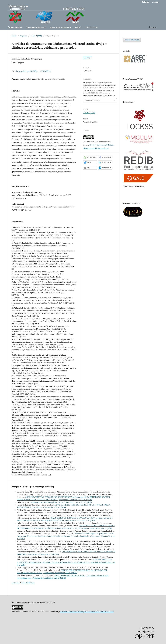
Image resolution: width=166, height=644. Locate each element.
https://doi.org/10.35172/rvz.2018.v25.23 (33, 71)
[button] (90, 157)
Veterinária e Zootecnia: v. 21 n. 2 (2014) (95, 528)
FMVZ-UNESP (92, 27)
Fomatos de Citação (93, 100)
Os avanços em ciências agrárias (44, 502)
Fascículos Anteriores (36, 27)
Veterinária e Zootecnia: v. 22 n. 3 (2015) (60, 573)
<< (13, 582)
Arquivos (23, 36)
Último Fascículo (15, 27)
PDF (88, 58)
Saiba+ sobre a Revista (60, 27)
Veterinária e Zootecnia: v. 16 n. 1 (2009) (50, 507)
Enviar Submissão (132, 40)
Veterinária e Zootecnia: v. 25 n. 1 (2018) (75, 502)
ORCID (78, 27)
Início (14, 36)
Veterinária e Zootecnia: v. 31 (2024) (80, 520)
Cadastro (145, 2)
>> (33, 582)
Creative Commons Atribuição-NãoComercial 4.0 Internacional (87, 611)
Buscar (152, 27)
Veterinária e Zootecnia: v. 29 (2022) (43, 554)
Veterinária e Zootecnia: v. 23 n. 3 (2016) (75, 500)
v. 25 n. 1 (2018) (36, 36)
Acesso (155, 2)
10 (30, 582)
